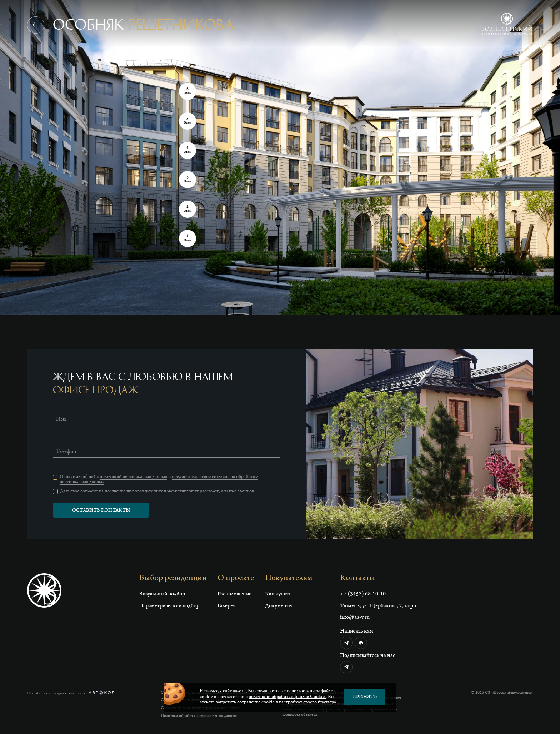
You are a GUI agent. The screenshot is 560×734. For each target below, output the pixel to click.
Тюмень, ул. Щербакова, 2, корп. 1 (381, 606)
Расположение (234, 594)
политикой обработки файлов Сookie (287, 697)
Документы (279, 606)
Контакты (357, 579)
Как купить (278, 594)
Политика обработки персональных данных (199, 716)
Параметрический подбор (169, 606)
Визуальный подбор (162, 594)
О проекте (236, 579)
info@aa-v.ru (355, 618)
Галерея (227, 606)
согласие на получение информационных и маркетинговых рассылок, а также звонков (167, 492)
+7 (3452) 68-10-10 (363, 594)
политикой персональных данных (133, 477)
